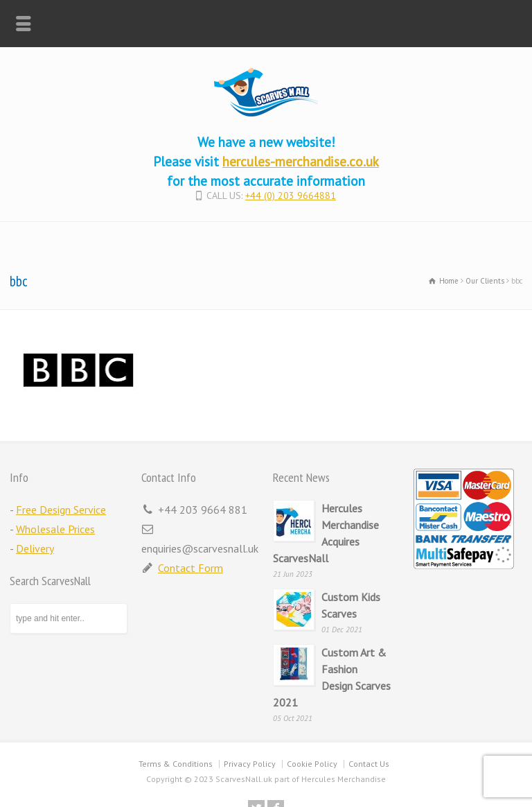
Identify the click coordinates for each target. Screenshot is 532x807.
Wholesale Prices (55, 529)
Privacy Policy (250, 764)
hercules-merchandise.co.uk (301, 161)
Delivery (35, 548)
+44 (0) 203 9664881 (291, 196)
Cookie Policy (312, 764)
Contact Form (190, 568)
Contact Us (369, 764)
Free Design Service (61, 510)
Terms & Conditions (176, 764)
